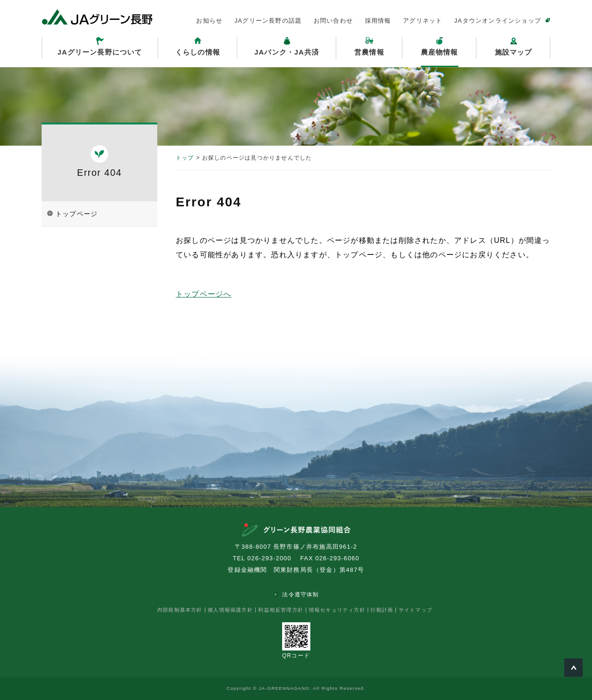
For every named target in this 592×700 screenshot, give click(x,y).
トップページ (77, 214)
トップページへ (203, 294)
